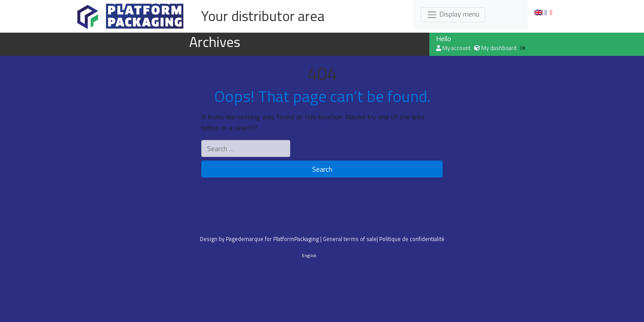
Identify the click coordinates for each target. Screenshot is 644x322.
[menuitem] (538, 13)
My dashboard (495, 48)
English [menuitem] (309, 255)
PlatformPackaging (296, 239)
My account (453, 48)
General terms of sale (350, 239)
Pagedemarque (245, 239)
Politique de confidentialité (412, 239)
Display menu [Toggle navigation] (453, 14)
